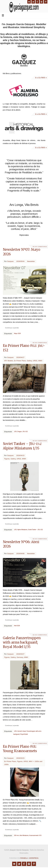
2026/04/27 (20, 357)
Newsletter (31, 261)
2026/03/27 (20, 654)
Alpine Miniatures (22, 530)
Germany (20, 657)
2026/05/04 (20, 261)
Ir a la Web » (41, 78)
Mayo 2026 (17, 333)
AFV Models (9, 361)
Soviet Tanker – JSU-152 (35, 530)
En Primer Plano (20, 361)
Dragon (20, 432)
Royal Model (24, 734)
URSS (35, 361)
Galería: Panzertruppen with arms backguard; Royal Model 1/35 (22, 642)
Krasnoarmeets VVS (35, 835)
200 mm (16, 835)
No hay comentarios (40, 247)
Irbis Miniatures (24, 835)
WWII (40, 361)
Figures (7, 459)
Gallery (29, 361)
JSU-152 (25, 432)
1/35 (15, 432)
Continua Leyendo (12, 328)
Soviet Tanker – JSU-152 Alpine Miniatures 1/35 (22, 446)
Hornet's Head (22, 731)
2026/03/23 (20, 758)
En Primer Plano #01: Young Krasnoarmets (20, 749)
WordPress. (34, 858)
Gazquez (11, 261)
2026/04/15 (20, 456)
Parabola (24, 858)
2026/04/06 (20, 554)
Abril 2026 (17, 626)
